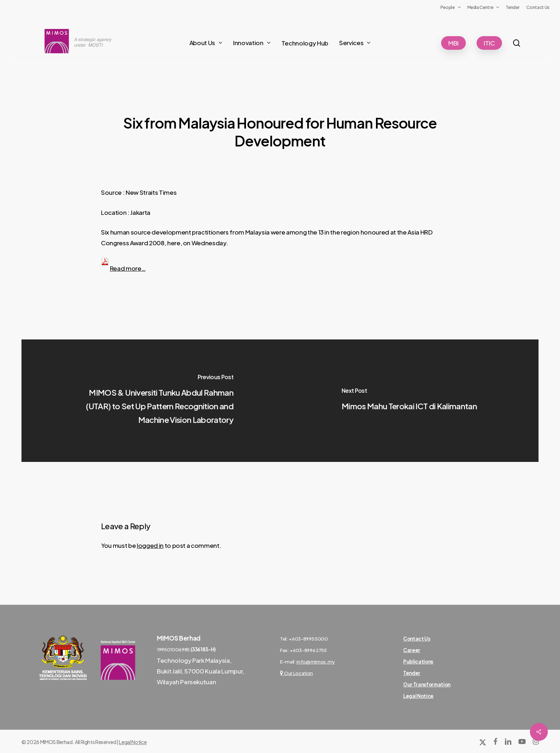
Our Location (296, 673)
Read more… (128, 268)
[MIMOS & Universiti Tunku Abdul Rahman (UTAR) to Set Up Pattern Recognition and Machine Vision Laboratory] (151, 401)
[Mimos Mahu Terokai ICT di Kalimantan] (409, 401)
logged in (150, 545)
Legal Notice (133, 742)
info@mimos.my (316, 662)
